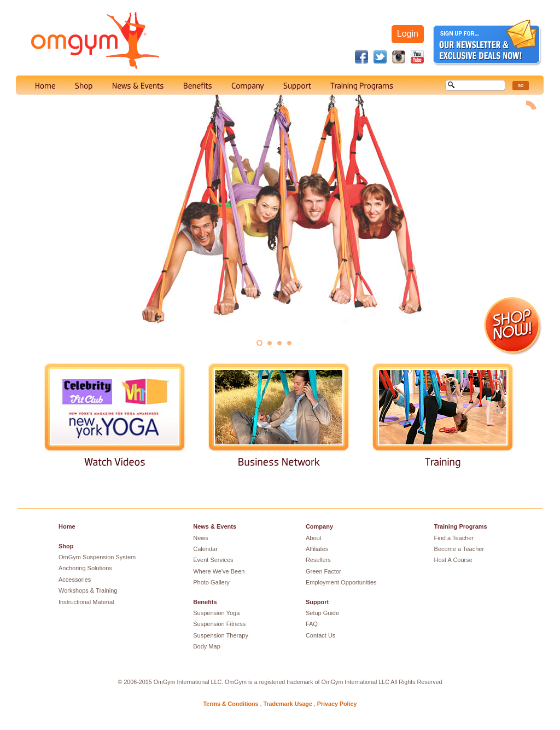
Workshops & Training (88, 590)
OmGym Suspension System (97, 557)
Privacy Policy (337, 704)
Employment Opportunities (341, 582)
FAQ (312, 624)
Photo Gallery (211, 582)
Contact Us (320, 635)
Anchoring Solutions (85, 568)
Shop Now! (513, 326)
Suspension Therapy (221, 635)
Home (67, 526)
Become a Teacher (459, 549)
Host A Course (453, 560)
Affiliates (317, 549)
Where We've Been (219, 571)
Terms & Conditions (231, 704)
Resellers (318, 560)
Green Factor (323, 571)
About (314, 538)
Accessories (75, 580)
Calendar (205, 549)
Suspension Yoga (216, 613)
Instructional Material (86, 602)
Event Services (213, 560)
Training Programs (461, 526)
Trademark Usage (287, 704)
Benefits (205, 602)
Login (408, 34)
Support (317, 602)
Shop (66, 546)
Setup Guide (322, 613)
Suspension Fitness (219, 624)
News (201, 538)
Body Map (207, 646)
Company (319, 526)
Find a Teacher (454, 538)
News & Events (215, 526)
